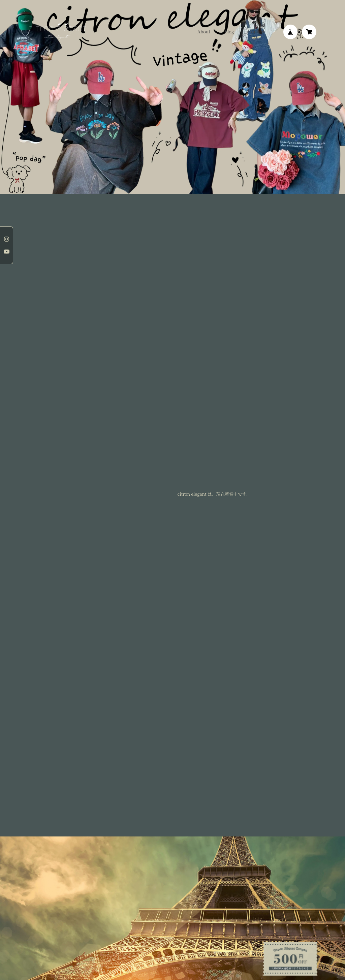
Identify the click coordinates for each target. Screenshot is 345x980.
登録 (172, 774)
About (204, 32)
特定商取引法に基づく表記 (83, 820)
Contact (256, 32)
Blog (229, 32)
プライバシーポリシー (43, 820)
